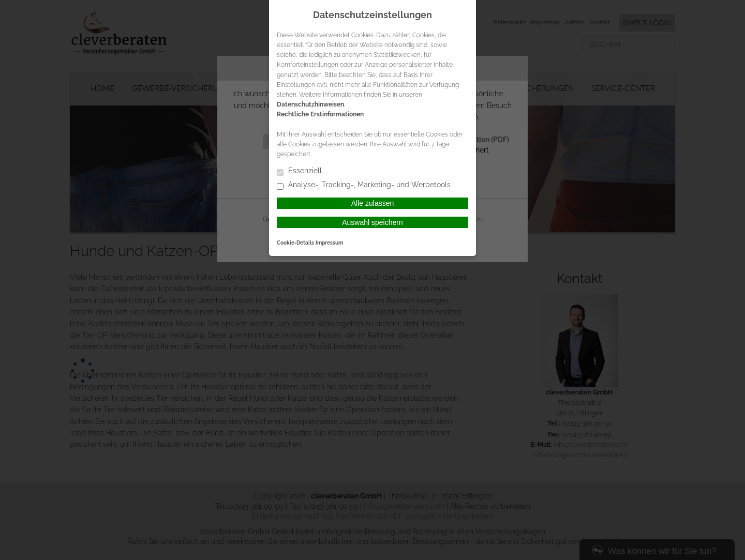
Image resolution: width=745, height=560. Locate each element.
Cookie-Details (295, 243)
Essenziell (299, 171)
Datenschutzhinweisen (310, 104)
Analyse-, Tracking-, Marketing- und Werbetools (364, 185)
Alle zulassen (373, 203)
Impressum (329, 243)
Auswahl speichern (373, 222)
